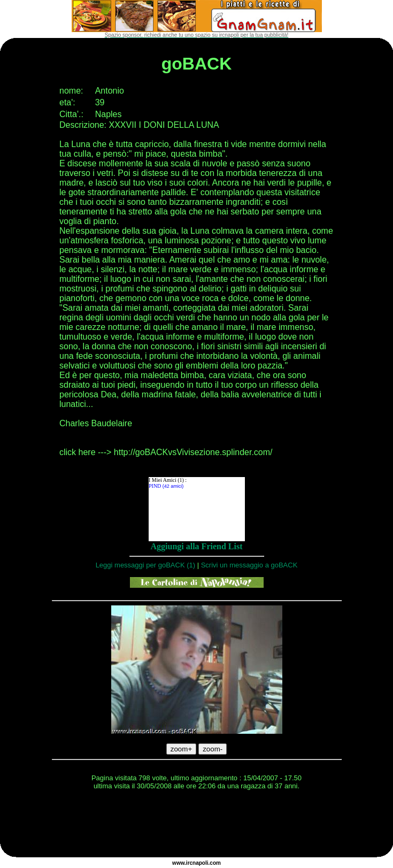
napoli (200, 863)
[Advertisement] (197, 825)
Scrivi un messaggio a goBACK (249, 565)
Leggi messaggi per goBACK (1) (145, 565)
